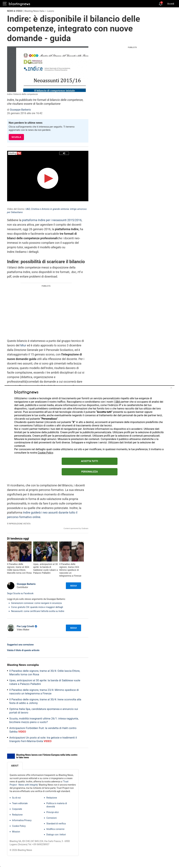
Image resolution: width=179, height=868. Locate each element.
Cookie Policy (45, 453)
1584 (117, 402)
